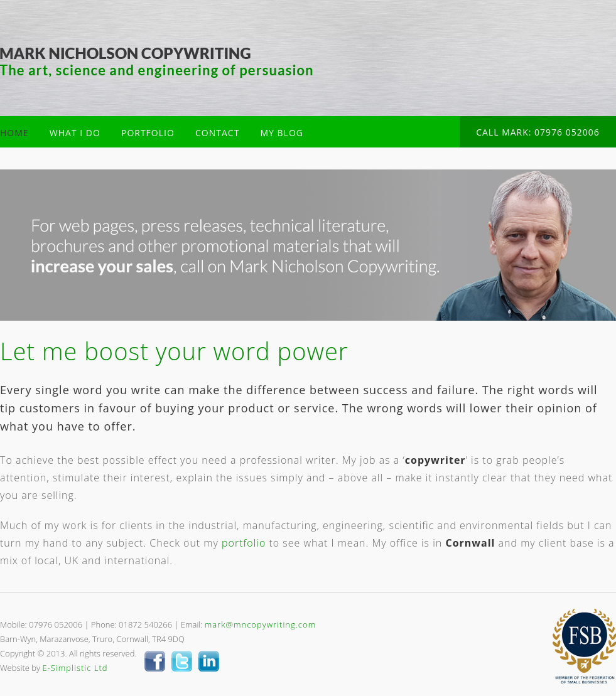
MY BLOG (282, 133)
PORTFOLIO (148, 133)
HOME (14, 133)
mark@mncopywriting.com (260, 624)
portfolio (244, 543)
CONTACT (217, 133)
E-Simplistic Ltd (75, 668)
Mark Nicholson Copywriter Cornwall (157, 63)
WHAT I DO (75, 133)
